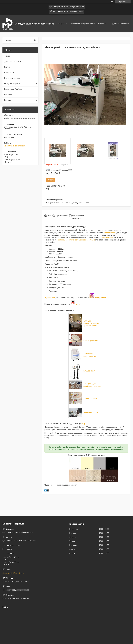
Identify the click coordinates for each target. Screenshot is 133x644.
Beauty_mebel (100, 298)
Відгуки (7, 67)
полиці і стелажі (91, 398)
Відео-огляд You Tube (13, 89)
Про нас (7, 100)
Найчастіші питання (12, 78)
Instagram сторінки (12, 83)
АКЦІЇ (84, 424)
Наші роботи (9, 72)
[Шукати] (35, 40)
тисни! (75, 304)
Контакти (8, 95)
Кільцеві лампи (90, 371)
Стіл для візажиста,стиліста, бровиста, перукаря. (92, 323)
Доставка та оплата (121, 24)
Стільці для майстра (92, 341)
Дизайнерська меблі (92, 412)
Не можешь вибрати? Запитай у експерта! (88, 24)
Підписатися (50, 298)
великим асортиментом (68, 240)
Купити (51, 180)
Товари (61, 24)
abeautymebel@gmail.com (15, 146)
